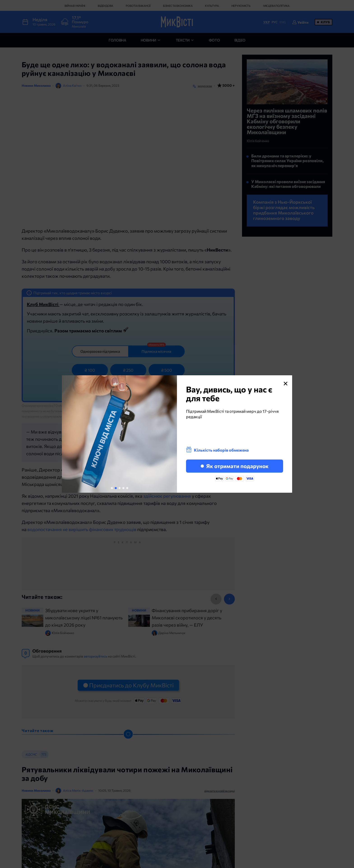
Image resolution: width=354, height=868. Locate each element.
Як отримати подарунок (235, 466)
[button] (112, 488)
